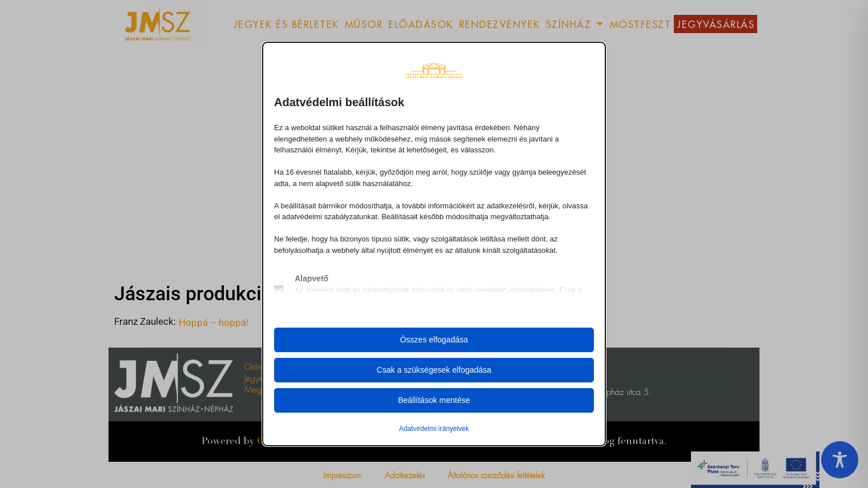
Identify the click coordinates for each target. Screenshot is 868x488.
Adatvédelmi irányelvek (434, 429)
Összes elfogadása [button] (434, 340)
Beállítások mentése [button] (434, 400)
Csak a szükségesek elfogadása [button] (434, 370)
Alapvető (312, 279)
